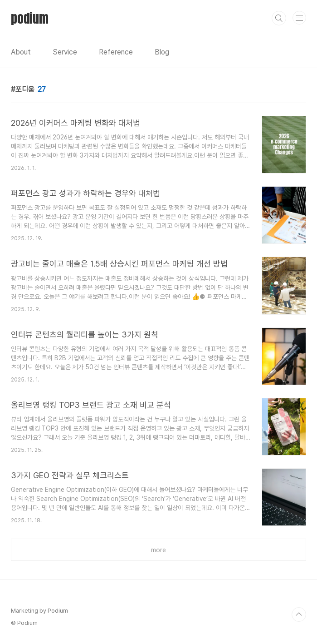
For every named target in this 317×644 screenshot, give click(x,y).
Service (65, 52)
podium (30, 18)
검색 (279, 18)
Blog (162, 52)
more (158, 550)
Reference (116, 52)
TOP (299, 614)
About (21, 52)
